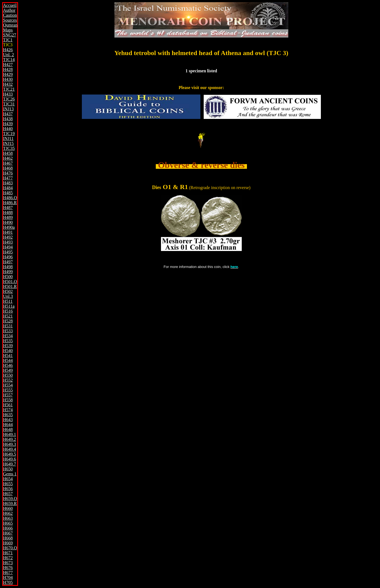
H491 (8, 232)
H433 (8, 94)
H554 (8, 385)
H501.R (10, 286)
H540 (8, 351)
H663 (8, 518)
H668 (8, 538)
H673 (8, 563)
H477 (8, 178)
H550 (8, 375)
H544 (8, 360)
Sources (10, 20)
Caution (10, 15)
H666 (8, 528)
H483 (8, 183)
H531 (8, 326)
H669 (8, 543)
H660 (8, 508)
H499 (8, 272)
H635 (8, 415)
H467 (8, 163)
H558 (8, 400)
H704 (8, 577)
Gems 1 (10, 474)
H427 (8, 65)
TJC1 (8, 40)
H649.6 (10, 459)
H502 (8, 291)
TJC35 (9, 148)
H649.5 (10, 454)
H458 (8, 153)
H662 (8, 513)
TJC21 (9, 89)
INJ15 (8, 143)
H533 (8, 331)
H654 (8, 479)
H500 (8, 277)
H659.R (10, 503)
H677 (8, 573)
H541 (8, 356)
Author (9, 10)
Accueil (10, 5)
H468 (8, 168)
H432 (8, 84)
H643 (8, 420)
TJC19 (9, 134)
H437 (8, 114)
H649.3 (10, 444)
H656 (8, 489)
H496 (8, 257)
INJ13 (8, 109)
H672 (8, 558)
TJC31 (9, 104)
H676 (8, 568)
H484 (8, 188)
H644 (8, 425)
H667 (8, 533)
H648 (8, 429)
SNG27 (10, 35)
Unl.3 (8, 296)
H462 (8, 158)
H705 (8, 582)
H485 (8, 193)
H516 (8, 311)
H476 (8, 173)
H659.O (10, 499)
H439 (8, 124)
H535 (8, 341)
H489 (8, 217)
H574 (8, 410)
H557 (8, 395)
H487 (8, 208)
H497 (8, 262)
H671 (8, 553)
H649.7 (10, 464)
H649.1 (10, 434)
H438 (8, 119)
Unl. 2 (8, 55)
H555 (8, 390)
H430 (8, 79)
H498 (8, 267)
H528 (8, 321)
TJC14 (9, 60)
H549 (8, 370)
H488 (8, 212)
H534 (8, 336)
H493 (8, 242)
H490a (9, 227)
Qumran (10, 25)
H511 (8, 301)
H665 (8, 523)
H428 (8, 69)
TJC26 (9, 99)
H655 (8, 484)
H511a (9, 306)
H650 (8, 469)
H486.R (10, 203)
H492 (8, 237)
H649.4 (10, 449)
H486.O (10, 198)
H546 (8, 365)
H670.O (10, 548)
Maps (8, 30)
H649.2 (10, 439)
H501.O (10, 282)
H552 (8, 380)
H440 (8, 129)
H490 (8, 222)
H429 (8, 74)
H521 (8, 316)
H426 (8, 50)
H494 (8, 247)
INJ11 (8, 139)
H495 (8, 252)
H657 (8, 494)
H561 (8, 405)
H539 (8, 346)
